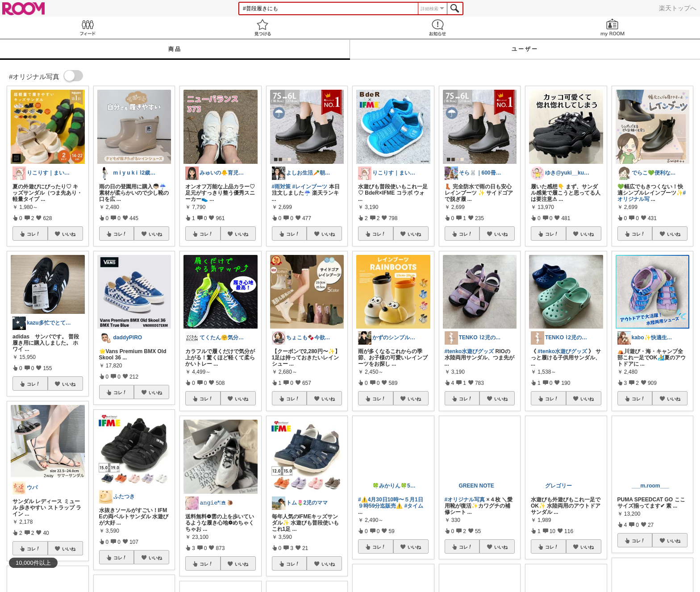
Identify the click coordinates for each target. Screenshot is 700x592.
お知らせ (437, 27)
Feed (87, 27)
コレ (33, 234)
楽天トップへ (678, 8)
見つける (262, 27)
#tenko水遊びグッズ (469, 351)
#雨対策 (281, 187)
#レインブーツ (310, 187)
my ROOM (612, 27)
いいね (69, 234)
